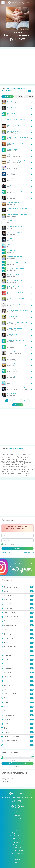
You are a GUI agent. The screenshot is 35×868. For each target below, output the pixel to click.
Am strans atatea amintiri (15, 197)
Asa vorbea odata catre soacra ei (18, 215)
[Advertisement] (17, 67)
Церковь (17, 745)
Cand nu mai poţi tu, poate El (17, 346)
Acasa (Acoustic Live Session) (17, 119)
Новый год (17, 685)
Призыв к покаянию (17, 694)
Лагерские (17, 668)
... (17, 401)
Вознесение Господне (17, 617)
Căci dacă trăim (13, 316)
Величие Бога (17, 608)
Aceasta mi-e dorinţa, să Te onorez (19, 125)
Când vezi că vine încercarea (17, 370)
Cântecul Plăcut (13, 382)
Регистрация (6, 553)
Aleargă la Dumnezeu (14, 173)
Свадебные (17, 720)
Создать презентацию (17, 853)
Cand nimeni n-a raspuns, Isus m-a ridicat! (21, 340)
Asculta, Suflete (12, 221)
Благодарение (17, 596)
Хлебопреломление (17, 741)
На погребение (17, 677)
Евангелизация (17, 638)
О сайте (17, 830)
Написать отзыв (17, 839)
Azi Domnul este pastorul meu (17, 263)
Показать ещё (18, 405)
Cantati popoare (13, 376)
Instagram (17, 860)
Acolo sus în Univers (14, 131)
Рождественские (17, 711)
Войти (18, 549)
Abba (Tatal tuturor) (14, 113)
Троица (17, 732)
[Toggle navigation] (33, 2)
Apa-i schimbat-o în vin (15, 203)
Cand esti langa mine (14, 334)
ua (22, 811)
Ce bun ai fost (12, 394)
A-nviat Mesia (12, 107)
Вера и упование (17, 613)
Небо (17, 681)
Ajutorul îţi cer (12, 167)
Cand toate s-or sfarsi (15, 358)
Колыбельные (17, 660)
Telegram (18, 862)
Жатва (17, 643)
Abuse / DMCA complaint (17, 836)
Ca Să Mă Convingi (13, 304)
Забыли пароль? (28, 553)
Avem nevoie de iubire (15, 257)
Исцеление (17, 655)
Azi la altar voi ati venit (14, 274)
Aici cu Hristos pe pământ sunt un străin (20, 155)
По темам (18, 824)
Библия (17, 591)
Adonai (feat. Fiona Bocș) (15, 143)
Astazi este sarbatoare (15, 233)
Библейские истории (17, 587)
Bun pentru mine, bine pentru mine (18, 292)
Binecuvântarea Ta (14, 286)
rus (14, 811)
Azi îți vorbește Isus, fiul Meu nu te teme (20, 268)
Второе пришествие (17, 621)
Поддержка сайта (18, 833)
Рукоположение (17, 715)
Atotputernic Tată (13, 245)
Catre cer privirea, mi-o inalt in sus (18, 388)
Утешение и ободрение (17, 737)
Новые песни (17, 818)
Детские (17, 630)
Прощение (17, 702)
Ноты (17, 821)
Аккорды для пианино (18, 850)
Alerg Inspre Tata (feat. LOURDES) (18, 185)
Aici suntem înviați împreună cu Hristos (20, 161)
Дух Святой (17, 634)
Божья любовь (17, 604)
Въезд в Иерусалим (17, 625)
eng (18, 811)
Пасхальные (17, 690)
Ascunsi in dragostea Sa (15, 227)
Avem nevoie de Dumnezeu (16, 251)
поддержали (17, 766)
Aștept (10, 239)
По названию (8, 97)
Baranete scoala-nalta (15, 280)
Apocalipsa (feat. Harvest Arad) (17, 209)
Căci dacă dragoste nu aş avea (18, 310)
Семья (17, 724)
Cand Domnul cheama (15, 328)
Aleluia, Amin (11, 179)
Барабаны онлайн (17, 848)
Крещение (17, 664)
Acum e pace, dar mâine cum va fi (18, 137)
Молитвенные (17, 673)
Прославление (17, 698)
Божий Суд (17, 600)
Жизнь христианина (17, 647)
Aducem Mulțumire (13, 149)
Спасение (17, 728)
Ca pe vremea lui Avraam (15, 298)
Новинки (19, 97)
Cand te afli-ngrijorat (14, 352)
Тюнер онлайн (18, 845)
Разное (17, 707)
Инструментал (17, 651)
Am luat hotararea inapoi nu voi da (18, 191)
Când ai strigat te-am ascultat (17, 322)
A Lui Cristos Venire (13, 101)
